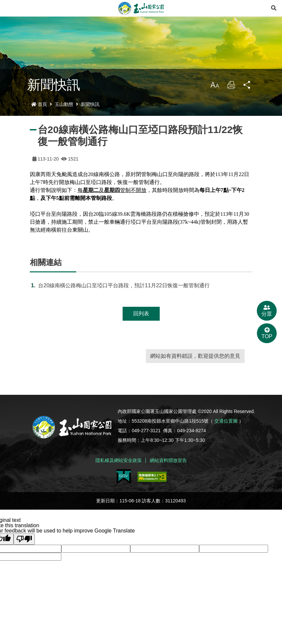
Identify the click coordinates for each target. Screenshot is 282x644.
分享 (247, 87)
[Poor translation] (24, 539)
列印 (231, 87)
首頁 (39, 104)
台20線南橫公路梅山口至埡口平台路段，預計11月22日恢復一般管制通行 (124, 286)
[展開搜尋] (274, 8)
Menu (8, 8)
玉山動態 (64, 104)
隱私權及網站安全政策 (119, 460)
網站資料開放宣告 (168, 460)
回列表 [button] (141, 314)
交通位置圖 (226, 421)
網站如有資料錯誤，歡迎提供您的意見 (195, 356)
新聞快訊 (90, 104)
